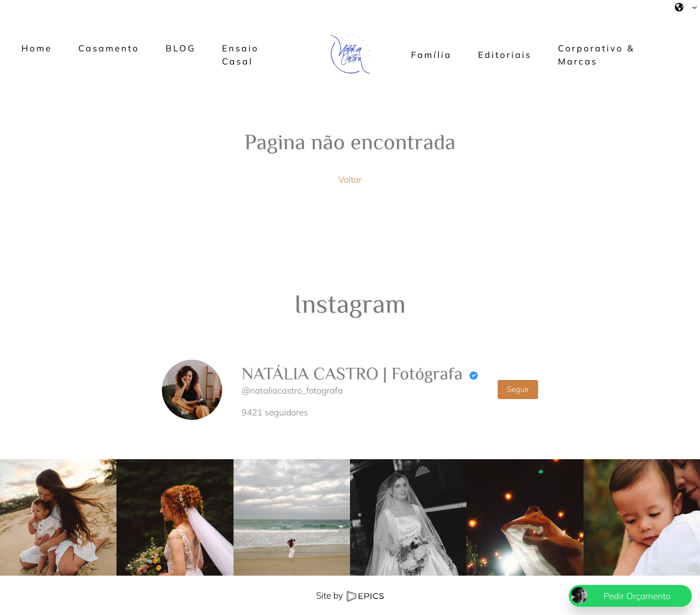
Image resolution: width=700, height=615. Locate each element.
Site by (350, 595)
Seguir (518, 389)
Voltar (350, 179)
